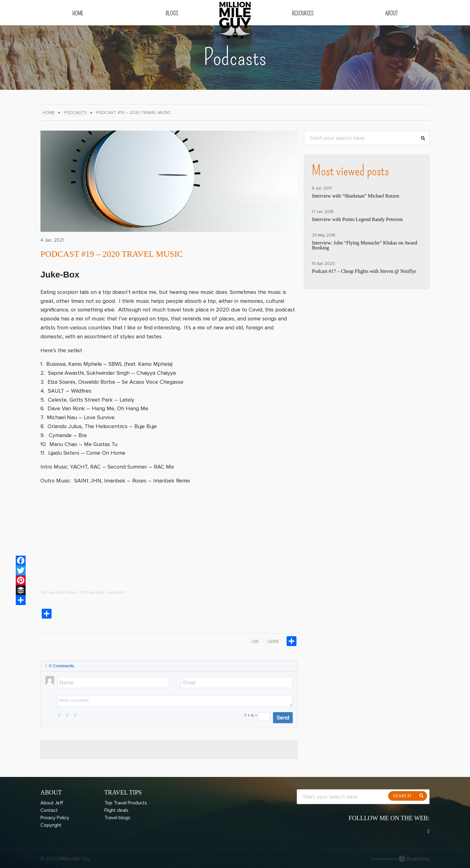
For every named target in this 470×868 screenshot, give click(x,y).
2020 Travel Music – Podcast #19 (102, 593)
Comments (60, 666)
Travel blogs (117, 818)
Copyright (51, 825)
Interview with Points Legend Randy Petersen (357, 219)
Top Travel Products (126, 803)
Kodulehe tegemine (384, 859)
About (391, 14)
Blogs (172, 14)
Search (402, 796)
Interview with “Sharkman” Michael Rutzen (356, 196)
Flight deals (116, 810)
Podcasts (76, 113)
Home (78, 14)
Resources (303, 14)
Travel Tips (123, 792)
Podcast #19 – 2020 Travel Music (123, 253)
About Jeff (52, 803)
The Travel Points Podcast (59, 593)
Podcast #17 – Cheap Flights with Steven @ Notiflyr (364, 271)
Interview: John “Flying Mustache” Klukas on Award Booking (365, 245)
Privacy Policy (55, 818)
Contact (49, 810)
